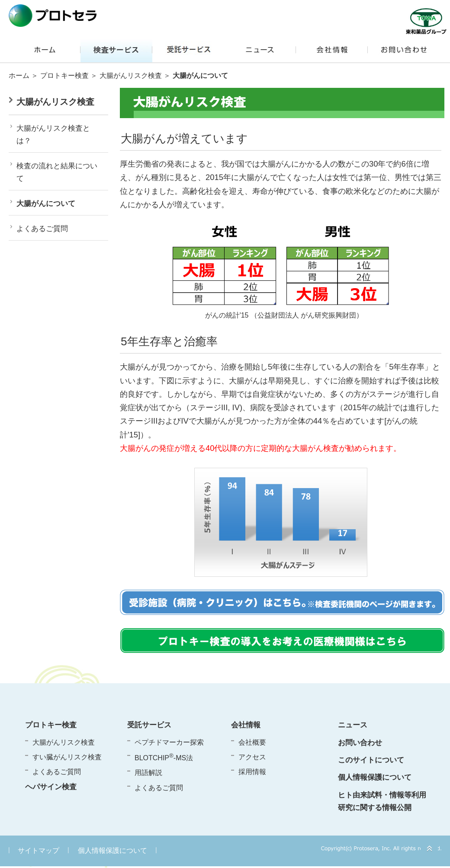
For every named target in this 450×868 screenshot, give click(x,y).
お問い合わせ (360, 743)
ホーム (19, 76)
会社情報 (246, 725)
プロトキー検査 (64, 76)
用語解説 (148, 773)
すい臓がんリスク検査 (67, 757)
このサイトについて (371, 760)
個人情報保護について (375, 777)
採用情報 (252, 772)
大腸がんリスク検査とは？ (53, 135)
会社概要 (252, 742)
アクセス (252, 757)
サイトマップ (39, 850)
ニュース (353, 725)
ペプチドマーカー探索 (169, 742)
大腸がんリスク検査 (131, 76)
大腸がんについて (46, 204)
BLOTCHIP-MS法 (164, 757)
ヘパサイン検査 (51, 787)
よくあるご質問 (42, 229)
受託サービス (149, 725)
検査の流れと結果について (57, 172)
